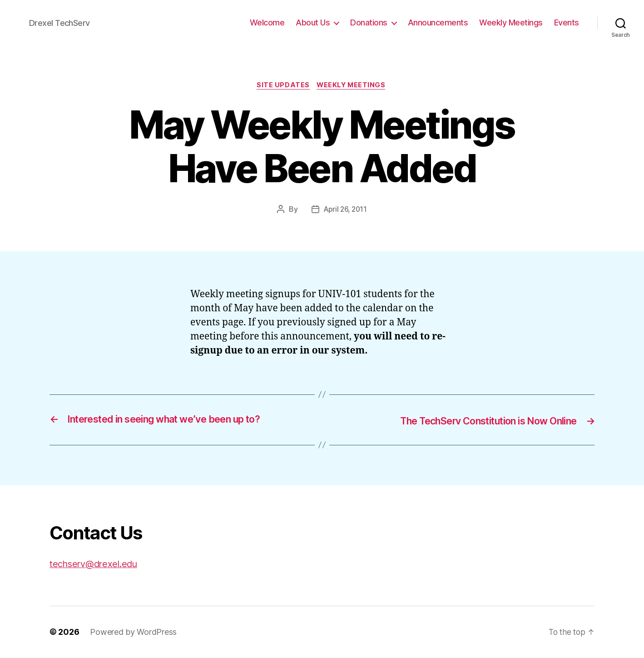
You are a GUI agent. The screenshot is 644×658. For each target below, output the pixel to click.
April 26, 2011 (345, 210)
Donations (369, 22)
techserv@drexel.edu (97, 564)
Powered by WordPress (133, 632)
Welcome (267, 22)
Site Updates (282, 86)
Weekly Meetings (511, 22)
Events (567, 22)
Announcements (438, 22)
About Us (313, 22)
